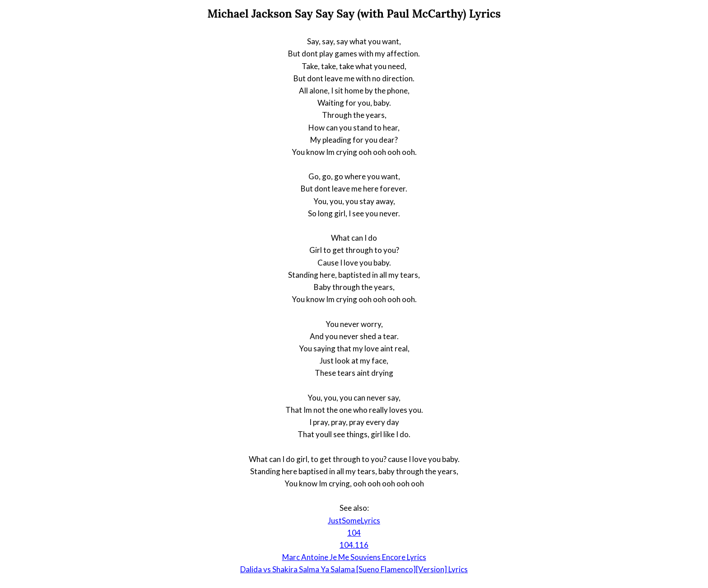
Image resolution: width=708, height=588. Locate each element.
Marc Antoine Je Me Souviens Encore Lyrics (354, 557)
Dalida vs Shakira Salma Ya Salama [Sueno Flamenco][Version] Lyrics (354, 569)
